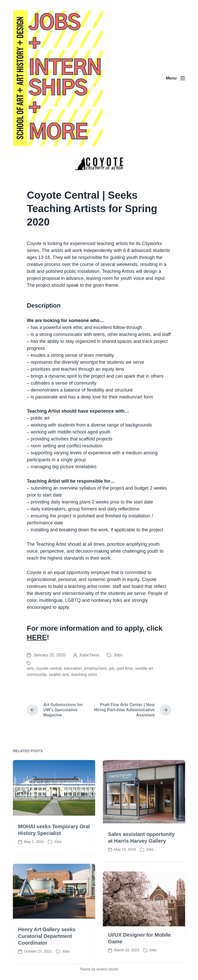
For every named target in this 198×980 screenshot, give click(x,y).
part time (125, 668)
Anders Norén (107, 969)
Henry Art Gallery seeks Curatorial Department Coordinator (47, 959)
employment (95, 668)
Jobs (118, 655)
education (73, 668)
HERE (37, 637)
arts (30, 668)
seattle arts (59, 675)
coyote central (49, 668)
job (112, 668)
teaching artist (84, 675)
